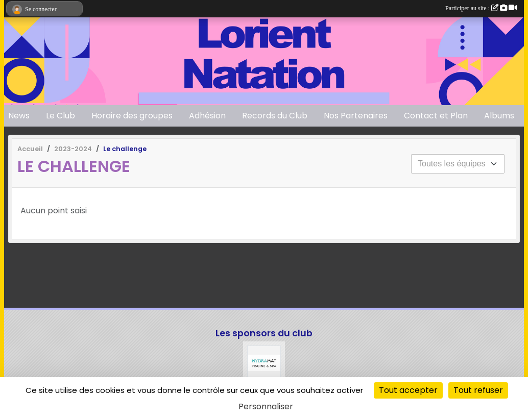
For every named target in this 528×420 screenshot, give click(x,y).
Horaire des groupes (132, 116)
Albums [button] (499, 116)
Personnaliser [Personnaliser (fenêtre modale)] (266, 406)
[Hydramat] (264, 362)
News (19, 116)
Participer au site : (481, 8)
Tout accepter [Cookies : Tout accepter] (408, 390)
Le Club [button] (61, 116)
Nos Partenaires (356, 116)
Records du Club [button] (275, 116)
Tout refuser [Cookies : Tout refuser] (478, 390)
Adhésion (207, 116)
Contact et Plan (436, 116)
